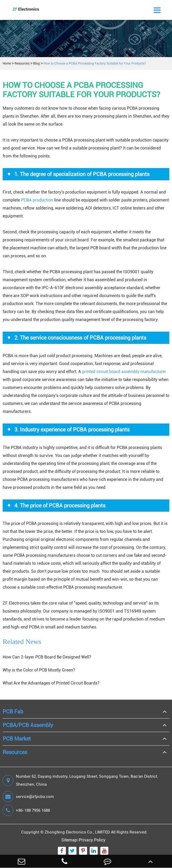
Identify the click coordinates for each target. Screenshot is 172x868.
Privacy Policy (92, 840)
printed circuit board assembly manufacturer (124, 372)
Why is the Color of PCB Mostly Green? (39, 670)
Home (7, 63)
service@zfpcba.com (28, 797)
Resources (22, 63)
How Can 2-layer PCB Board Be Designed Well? (47, 657)
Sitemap (69, 840)
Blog (36, 63)
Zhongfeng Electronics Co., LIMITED (77, 832)
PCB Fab (13, 712)
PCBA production (37, 200)
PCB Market (17, 739)
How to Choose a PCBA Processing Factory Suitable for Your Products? (95, 63)
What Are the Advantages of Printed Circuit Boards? (51, 683)
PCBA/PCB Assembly (28, 725)
